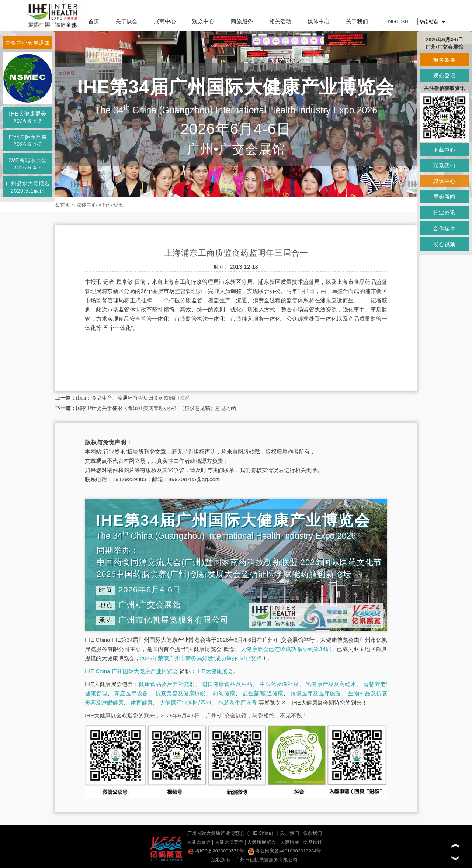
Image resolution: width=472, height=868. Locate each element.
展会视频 (444, 244)
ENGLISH (396, 21)
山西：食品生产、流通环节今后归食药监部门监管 (133, 398)
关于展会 (126, 21)
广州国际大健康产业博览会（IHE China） (231, 833)
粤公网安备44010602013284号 (284, 851)
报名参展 (444, 60)
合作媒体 (444, 228)
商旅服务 (242, 21)
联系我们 (312, 833)
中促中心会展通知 (28, 43)
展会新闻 (444, 197)
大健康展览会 (261, 842)
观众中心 (203, 21)
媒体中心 (319, 21)
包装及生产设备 (238, 702)
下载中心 (444, 150)
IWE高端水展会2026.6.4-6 (28, 164)
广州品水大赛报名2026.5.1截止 (28, 187)
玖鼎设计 (313, 842)
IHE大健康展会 (215, 671)
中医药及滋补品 (279, 684)
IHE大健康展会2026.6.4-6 (27, 117)
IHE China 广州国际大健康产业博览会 (131, 671)
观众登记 (444, 76)
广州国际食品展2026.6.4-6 (28, 141)
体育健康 (142, 702)
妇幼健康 (224, 693)
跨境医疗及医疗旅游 (316, 693)
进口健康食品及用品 (227, 684)
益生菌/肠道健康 (263, 693)
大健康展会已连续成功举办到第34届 (286, 649)
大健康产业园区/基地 (185, 702)
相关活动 (280, 21)
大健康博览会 (229, 842)
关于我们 (357, 21)
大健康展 (289, 842)
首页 (94, 21)
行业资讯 (113, 205)
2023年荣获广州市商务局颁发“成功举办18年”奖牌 (201, 658)
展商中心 (165, 21)
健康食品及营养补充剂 (167, 684)
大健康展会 (199, 842)
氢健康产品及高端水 (331, 684)
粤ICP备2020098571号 (216, 851)
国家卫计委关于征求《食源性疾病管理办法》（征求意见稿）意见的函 (156, 408)
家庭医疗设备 (131, 693)
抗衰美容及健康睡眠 (181, 693)
